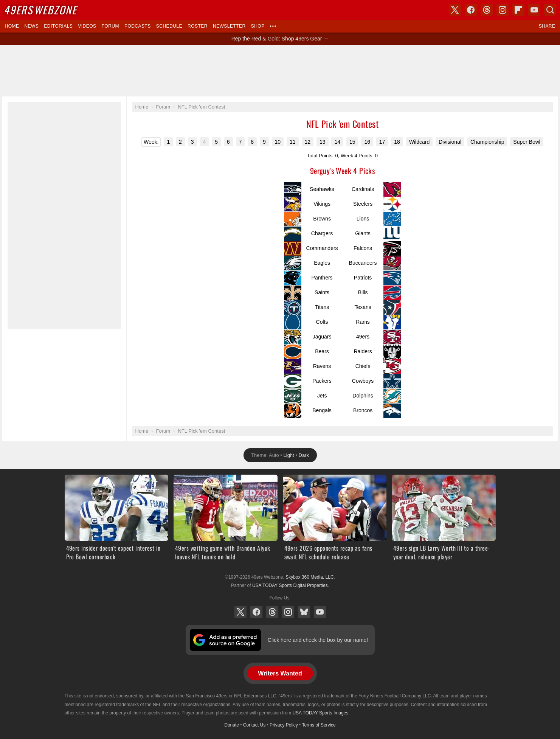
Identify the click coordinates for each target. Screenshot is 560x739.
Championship (487, 142)
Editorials (58, 26)
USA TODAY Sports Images (320, 713)
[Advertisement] (280, 71)
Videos (87, 26)
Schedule (169, 26)
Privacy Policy (284, 725)
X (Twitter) (240, 612)
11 (293, 142)
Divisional (450, 142)
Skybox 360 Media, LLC (309, 577)
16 (367, 142)
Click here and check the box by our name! (318, 640)
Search (550, 10)
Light (289, 455)
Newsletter (229, 26)
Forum (110, 26)
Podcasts (138, 26)
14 (337, 142)
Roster (198, 26)
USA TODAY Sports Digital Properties (290, 585)
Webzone (40, 10)
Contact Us (254, 725)
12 (308, 142)
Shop (258, 26)
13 (323, 142)
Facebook (256, 612)
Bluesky (304, 612)
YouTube (320, 612)
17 (382, 142)
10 (278, 142)
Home (12, 26)
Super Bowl (527, 142)
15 (352, 142)
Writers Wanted (280, 673)
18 (397, 142)
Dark (304, 455)
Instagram (288, 612)
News (31, 26)
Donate (232, 725)
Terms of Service (319, 725)
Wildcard (419, 142)
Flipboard (518, 10)
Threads (272, 612)
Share (547, 26)
